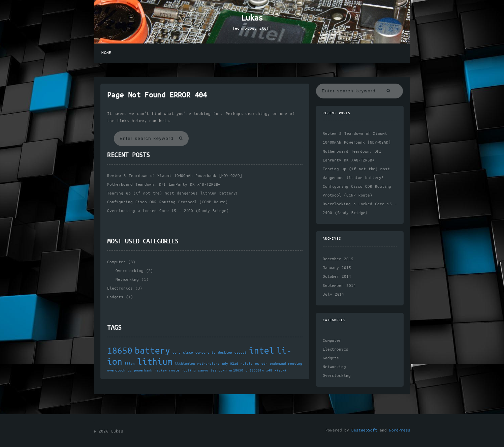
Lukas (252, 18)
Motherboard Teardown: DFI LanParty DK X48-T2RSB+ (164, 185)
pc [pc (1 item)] (130, 370)
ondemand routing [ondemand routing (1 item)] (286, 364)
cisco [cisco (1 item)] (188, 353)
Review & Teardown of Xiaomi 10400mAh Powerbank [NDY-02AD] (175, 176)
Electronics (120, 288)
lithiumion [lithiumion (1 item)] (185, 364)
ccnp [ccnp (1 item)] (177, 353)
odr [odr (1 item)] (264, 364)
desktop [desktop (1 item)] (225, 353)
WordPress (400, 430)
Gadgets (115, 297)
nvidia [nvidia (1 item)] (247, 364)
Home (106, 53)
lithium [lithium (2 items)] (155, 362)
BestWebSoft (364, 430)
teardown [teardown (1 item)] (219, 370)
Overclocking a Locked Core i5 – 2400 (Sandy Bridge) (168, 211)
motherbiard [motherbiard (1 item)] (209, 364)
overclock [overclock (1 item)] (116, 370)
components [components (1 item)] (206, 353)
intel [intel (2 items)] (262, 351)
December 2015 (338, 259)
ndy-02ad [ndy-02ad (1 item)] (230, 364)
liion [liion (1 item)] (130, 364)
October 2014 (337, 277)
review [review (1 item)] (161, 370)
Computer (116, 262)
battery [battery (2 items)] (152, 351)
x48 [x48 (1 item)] (269, 370)
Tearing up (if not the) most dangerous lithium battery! (172, 193)
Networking (127, 280)
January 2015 (337, 268)
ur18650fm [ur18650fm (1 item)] (255, 370)
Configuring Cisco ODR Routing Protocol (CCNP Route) (167, 202)
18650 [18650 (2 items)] (120, 351)
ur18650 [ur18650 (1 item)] (236, 370)
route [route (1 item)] (174, 370)
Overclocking (129, 271)
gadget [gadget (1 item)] (241, 353)
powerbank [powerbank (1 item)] (143, 370)
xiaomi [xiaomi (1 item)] (281, 370)
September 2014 (339, 286)
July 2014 (333, 294)
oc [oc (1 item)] (257, 364)
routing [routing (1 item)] (189, 370)
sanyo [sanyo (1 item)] (203, 370)
